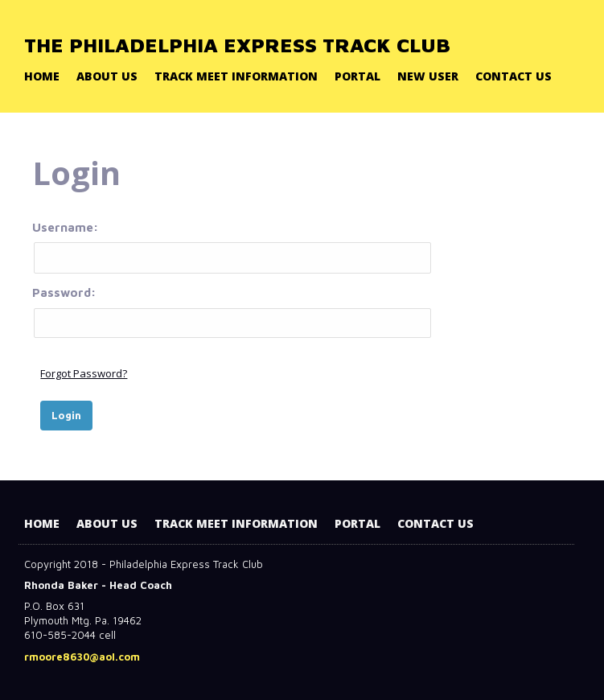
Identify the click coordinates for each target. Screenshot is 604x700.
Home (42, 76)
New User (428, 76)
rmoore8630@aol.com (82, 657)
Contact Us (514, 76)
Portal (357, 76)
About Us (107, 76)
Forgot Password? (84, 373)
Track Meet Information (236, 76)
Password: (232, 312)
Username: (232, 247)
